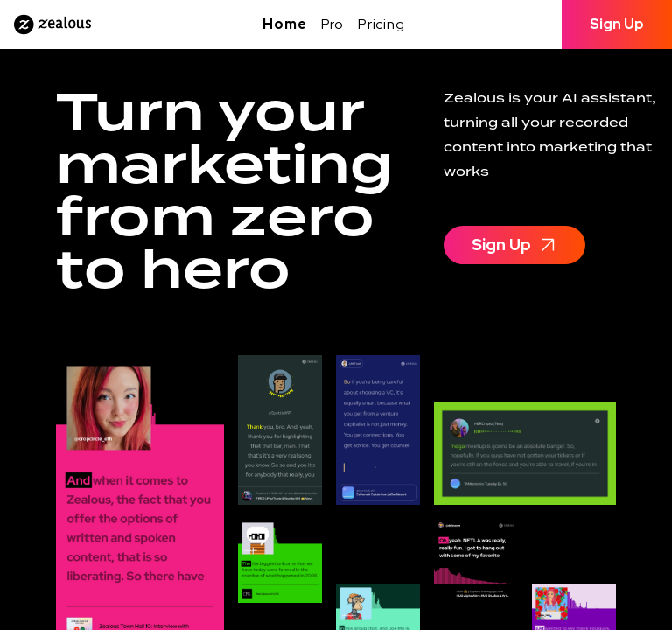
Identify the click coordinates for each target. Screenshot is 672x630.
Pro (332, 24)
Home (284, 24)
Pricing (381, 24)
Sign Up (617, 24)
